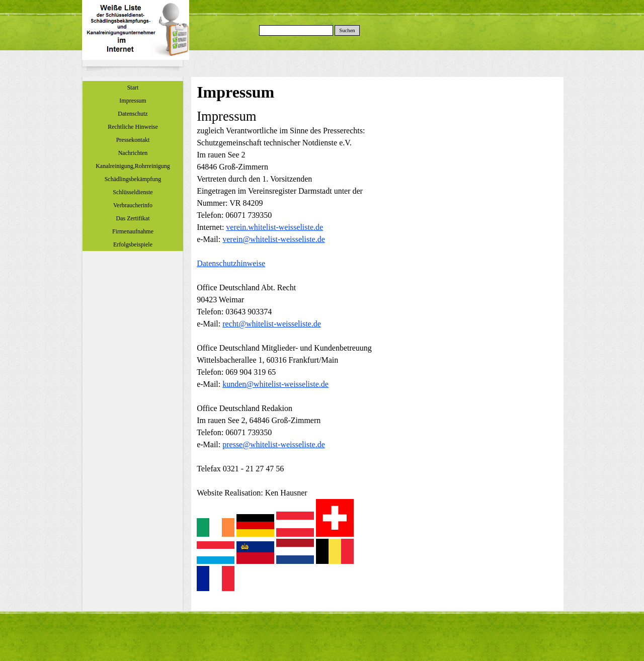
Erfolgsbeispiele (133, 244)
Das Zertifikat (133, 218)
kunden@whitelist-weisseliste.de (275, 384)
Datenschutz (133, 114)
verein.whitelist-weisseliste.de (274, 227)
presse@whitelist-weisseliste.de (274, 444)
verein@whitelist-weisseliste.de (274, 239)
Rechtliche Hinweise (133, 127)
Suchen (347, 30)
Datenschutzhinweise (231, 263)
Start (133, 88)
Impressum (133, 101)
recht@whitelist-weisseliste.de (272, 324)
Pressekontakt (133, 140)
